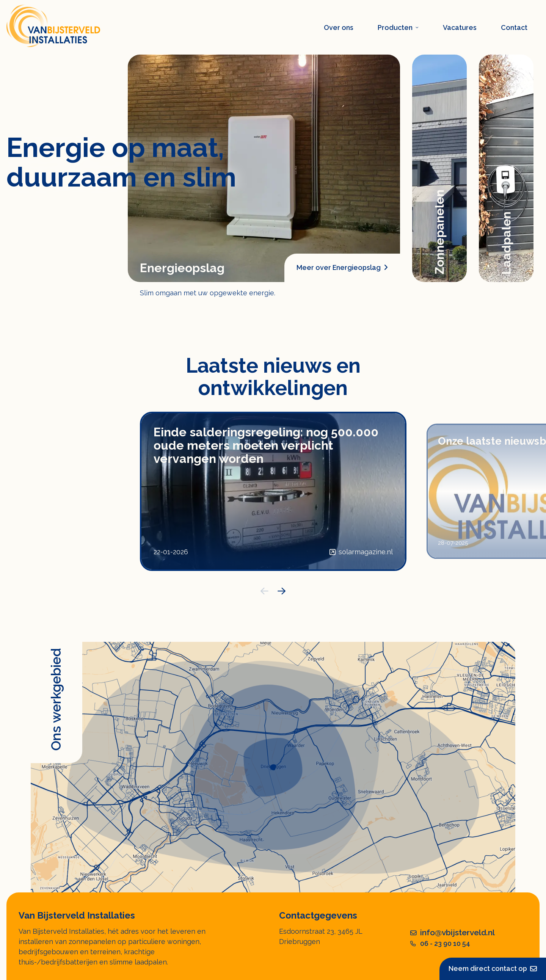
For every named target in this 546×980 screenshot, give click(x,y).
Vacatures (460, 27)
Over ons (339, 27)
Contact (514, 27)
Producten (398, 27)
